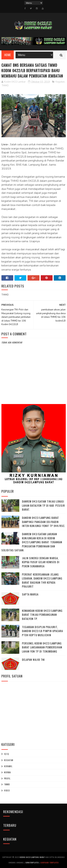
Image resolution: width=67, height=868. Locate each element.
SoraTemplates (32, 863)
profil (7, 778)
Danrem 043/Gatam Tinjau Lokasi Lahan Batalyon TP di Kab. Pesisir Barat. (43, 505)
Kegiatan (60, 82)
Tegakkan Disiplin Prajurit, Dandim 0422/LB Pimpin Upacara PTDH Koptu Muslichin (42, 631)
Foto (7, 754)
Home (8, 55)
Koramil (8, 766)
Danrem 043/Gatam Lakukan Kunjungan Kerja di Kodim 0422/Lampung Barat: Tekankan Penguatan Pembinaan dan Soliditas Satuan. (32, 542)
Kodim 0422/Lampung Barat (32, 857)
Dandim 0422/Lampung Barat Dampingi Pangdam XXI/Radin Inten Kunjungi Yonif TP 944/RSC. (44, 522)
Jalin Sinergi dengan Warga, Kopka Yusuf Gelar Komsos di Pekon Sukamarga (41, 562)
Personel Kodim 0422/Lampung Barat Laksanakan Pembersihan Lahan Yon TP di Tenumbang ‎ (42, 647)
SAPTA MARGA (30, 594)
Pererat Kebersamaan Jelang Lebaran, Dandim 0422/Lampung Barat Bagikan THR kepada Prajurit (42, 580)
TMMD (5, 86)
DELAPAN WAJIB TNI (33, 660)
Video (7, 790)
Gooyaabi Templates (50, 863)
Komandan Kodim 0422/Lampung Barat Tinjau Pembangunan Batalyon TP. (42, 615)
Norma (7, 772)
